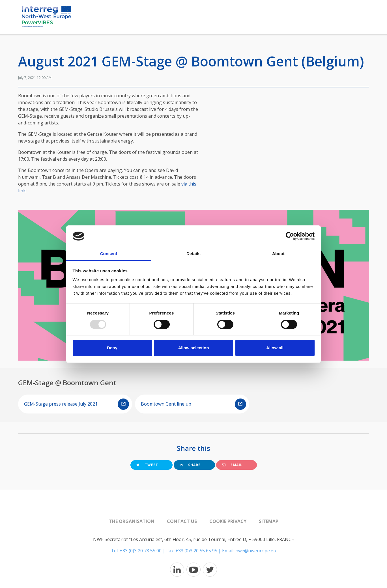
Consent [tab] (109, 254)
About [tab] (278, 254)
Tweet (147, 465)
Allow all (275, 348)
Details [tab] (193, 254)
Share (190, 465)
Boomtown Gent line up (193, 404)
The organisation (132, 521)
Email (232, 465)
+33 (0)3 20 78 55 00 (141, 551)
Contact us (182, 521)
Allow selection (193, 348)
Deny (112, 348)
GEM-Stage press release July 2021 (77, 404)
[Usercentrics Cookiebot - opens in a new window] (290, 236)
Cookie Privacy (228, 521)
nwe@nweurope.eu (256, 551)
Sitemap (269, 521)
